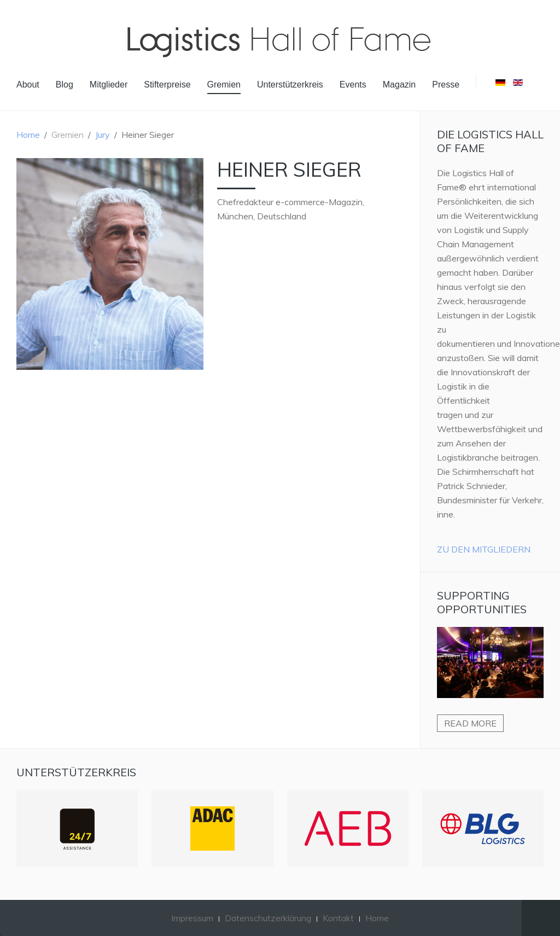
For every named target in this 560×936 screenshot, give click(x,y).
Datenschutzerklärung (268, 918)
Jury (103, 135)
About (28, 85)
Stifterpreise (167, 85)
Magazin (399, 85)
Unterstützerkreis (290, 85)
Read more (470, 723)
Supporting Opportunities (482, 602)
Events (353, 85)
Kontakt (338, 918)
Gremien (224, 85)
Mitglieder (109, 85)
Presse (446, 85)
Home (28, 135)
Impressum (192, 918)
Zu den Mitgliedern (484, 549)
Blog (65, 85)
